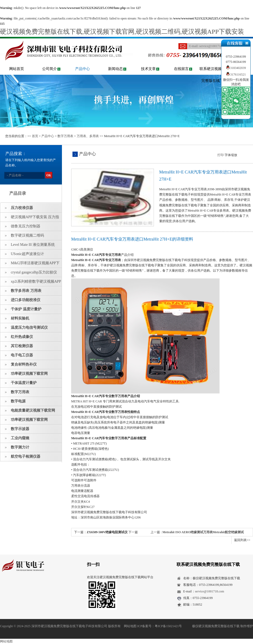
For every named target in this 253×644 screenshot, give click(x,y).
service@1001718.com (214, 46)
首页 (35, 136)
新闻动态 (115, 69)
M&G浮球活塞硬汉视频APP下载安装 (30, 264)
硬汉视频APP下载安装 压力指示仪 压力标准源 (30, 218)
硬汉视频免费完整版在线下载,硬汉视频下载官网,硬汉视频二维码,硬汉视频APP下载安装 (122, 32)
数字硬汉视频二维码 (27, 235)
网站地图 (130, 626)
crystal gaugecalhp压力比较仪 (34, 272)
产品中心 (82, 69)
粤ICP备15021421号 (168, 626)
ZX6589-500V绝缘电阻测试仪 (107, 532)
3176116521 (236, 74)
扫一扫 (93, 564)
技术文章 (148, 69)
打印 (221, 155)
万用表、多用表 (88, 136)
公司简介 (50, 69)
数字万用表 (65, 136)
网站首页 (17, 69)
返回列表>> (242, 540)
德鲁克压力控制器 (26, 226)
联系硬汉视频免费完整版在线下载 (214, 75)
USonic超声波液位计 (27, 254)
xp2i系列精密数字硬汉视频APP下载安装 (31, 283)
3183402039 (236, 68)
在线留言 (181, 69)
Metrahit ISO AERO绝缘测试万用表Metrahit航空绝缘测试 (203, 532)
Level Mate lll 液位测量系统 (33, 245)
